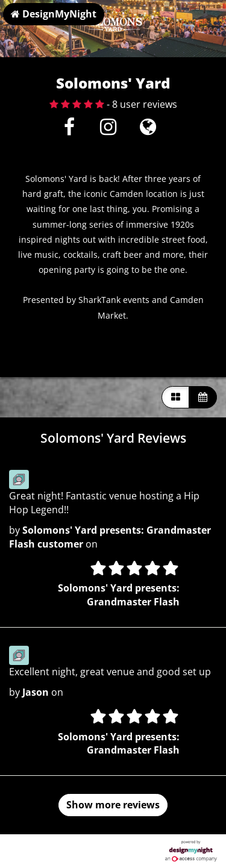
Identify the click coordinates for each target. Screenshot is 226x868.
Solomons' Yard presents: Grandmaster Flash (119, 595)
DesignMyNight (54, 14)
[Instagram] (108, 130)
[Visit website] (148, 130)
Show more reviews (113, 805)
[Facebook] (69, 130)
